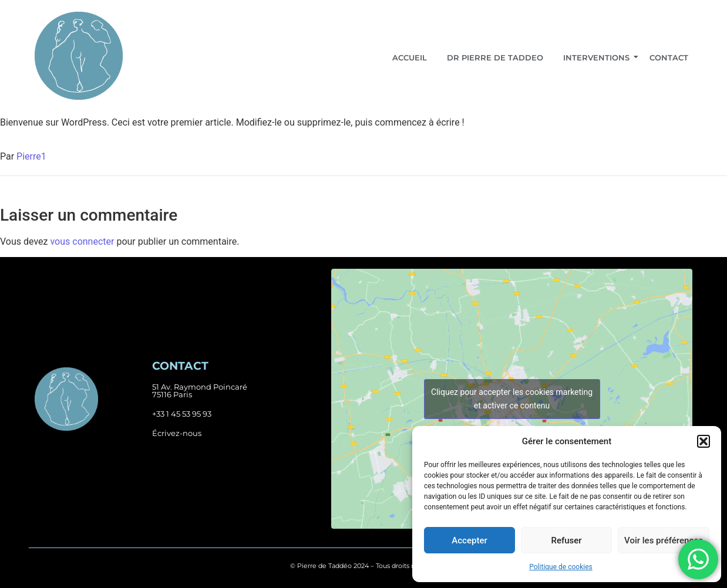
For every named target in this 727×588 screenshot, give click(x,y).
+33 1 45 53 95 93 (182, 414)
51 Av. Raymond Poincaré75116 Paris (200, 391)
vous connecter (82, 241)
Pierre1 (31, 156)
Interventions (598, 58)
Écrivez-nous (177, 433)
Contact (669, 58)
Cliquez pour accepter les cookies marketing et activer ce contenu (512, 399)
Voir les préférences (664, 540)
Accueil (410, 58)
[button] (704, 441)
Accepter (469, 540)
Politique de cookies (561, 567)
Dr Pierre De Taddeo (495, 58)
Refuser (566, 540)
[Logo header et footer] (79, 56)
